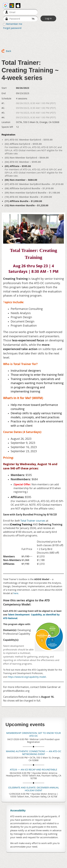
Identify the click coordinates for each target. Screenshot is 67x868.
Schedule (6, 98)
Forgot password (12, 28)
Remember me (14, 24)
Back (9, 51)
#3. (3, 113)
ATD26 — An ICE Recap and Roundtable (33, 769)
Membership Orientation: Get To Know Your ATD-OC (33, 734)
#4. (3, 117)
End (4, 93)
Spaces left (7, 127)
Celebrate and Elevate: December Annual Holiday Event (34, 789)
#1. (3, 103)
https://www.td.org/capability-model (27, 677)
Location (6, 122)
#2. (3, 108)
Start (4, 88)
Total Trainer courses (33, 521)
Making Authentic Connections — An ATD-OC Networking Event (34, 753)
